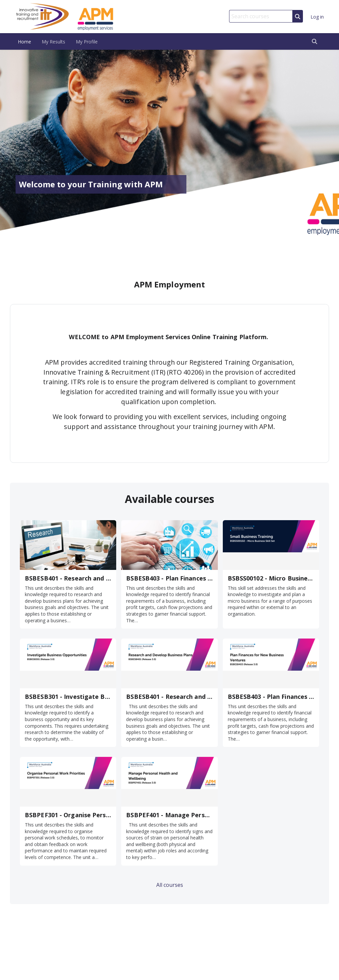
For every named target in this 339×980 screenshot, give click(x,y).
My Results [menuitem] (53, 42)
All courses (170, 885)
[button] (315, 41)
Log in (317, 17)
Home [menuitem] (24, 42)
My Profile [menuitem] (87, 42)
